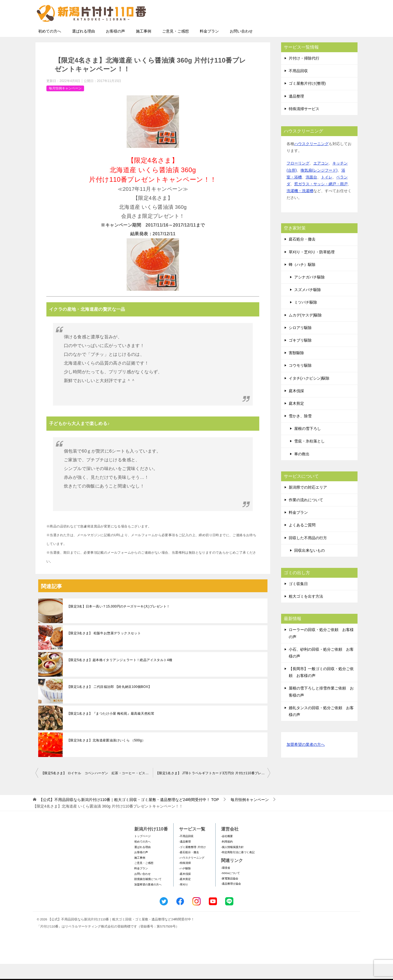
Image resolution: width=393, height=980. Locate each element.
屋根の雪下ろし (308, 445)
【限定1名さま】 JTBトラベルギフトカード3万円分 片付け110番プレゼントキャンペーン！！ (213, 789)
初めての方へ (50, 47)
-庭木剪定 (185, 895)
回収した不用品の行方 (308, 554)
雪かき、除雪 (300, 432)
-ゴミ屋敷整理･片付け (192, 863)
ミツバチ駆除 (306, 318)
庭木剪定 (296, 419)
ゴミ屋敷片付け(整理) (307, 99)
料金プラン (209, 47)
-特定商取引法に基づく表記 (238, 868)
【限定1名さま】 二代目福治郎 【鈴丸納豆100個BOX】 (109, 703)
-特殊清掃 (185, 879)
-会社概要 (227, 852)
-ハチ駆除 (185, 884)
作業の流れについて (306, 516)
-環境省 (226, 884)
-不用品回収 (186, 852)
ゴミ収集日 (298, 600)
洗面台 (311, 193)
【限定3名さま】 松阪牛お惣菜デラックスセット (104, 649)
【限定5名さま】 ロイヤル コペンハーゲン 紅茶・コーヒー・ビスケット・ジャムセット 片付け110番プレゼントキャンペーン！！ (97, 789)
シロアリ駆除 (300, 344)
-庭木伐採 (185, 890)
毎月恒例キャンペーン (65, 104)
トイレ (327, 193)
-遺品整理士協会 (231, 900)
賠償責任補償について (148, 895)
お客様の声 (115, 47)
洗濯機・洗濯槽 (300, 207)
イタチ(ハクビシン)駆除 (309, 394)
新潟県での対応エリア (308, 503)
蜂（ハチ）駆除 (302, 281)
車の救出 (302, 470)
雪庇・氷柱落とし (309, 457)
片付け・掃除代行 (304, 74)
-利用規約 (227, 858)
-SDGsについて (230, 889)
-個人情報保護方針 (232, 863)
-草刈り (184, 901)
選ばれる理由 (84, 47)
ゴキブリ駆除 (300, 356)
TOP (129, 816)
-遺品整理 (185, 858)
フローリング (298, 179)
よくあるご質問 (302, 541)
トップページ (142, 852)
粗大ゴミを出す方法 (306, 612)
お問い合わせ (241, 47)
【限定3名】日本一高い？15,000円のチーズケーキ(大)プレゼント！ (118, 623)
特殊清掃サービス (304, 125)
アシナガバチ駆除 (309, 293)
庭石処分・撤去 (302, 255)
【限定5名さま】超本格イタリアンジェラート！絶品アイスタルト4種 (120, 676)
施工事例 (144, 47)
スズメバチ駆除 (308, 306)
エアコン (321, 179)
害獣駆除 (296, 369)
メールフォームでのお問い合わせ (307, 32)
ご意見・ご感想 (175, 47)
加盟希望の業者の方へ (306, 761)
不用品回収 (298, 87)
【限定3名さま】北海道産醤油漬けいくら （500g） (106, 756)
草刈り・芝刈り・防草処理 (312, 268)
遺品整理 (296, 112)
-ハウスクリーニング (192, 874)
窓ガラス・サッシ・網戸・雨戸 (321, 200)
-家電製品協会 (230, 895)
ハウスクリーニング (311, 160)
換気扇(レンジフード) (319, 186)
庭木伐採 (296, 407)
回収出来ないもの (309, 567)
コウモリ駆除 (300, 382)
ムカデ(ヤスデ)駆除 (305, 331)
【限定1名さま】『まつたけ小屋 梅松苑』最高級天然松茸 (111, 730)
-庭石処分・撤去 (189, 868)
